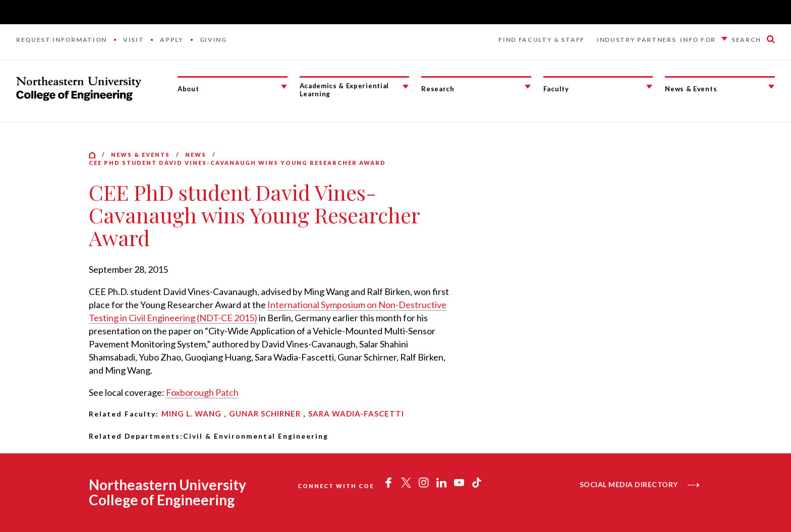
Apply (172, 40)
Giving (213, 40)
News (196, 155)
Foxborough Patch (202, 392)
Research (438, 89)
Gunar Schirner (265, 413)
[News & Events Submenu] (771, 87)
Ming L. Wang (191, 413)
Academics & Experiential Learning (344, 90)
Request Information (62, 40)
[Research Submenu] (528, 87)
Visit (133, 40)
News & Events (691, 89)
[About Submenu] (284, 87)
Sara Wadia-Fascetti (356, 413)
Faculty (556, 89)
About (188, 89)
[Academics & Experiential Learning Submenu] (406, 87)
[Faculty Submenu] (649, 87)
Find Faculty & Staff (542, 40)
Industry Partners (637, 40)
